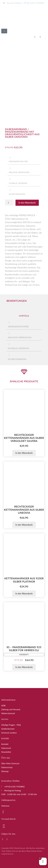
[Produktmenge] (9, 203)
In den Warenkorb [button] (24, 453)
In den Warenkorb (27, 203)
